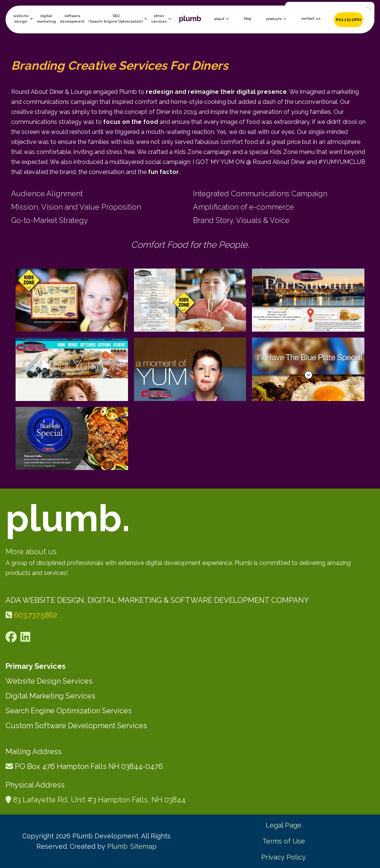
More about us (31, 552)
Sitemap (143, 846)
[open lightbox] (72, 300)
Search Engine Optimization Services (69, 711)
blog (248, 18)
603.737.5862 (349, 19)
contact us (311, 18)
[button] (23, 19)
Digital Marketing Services (50, 696)
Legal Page (284, 825)
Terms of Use (284, 841)
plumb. (68, 518)
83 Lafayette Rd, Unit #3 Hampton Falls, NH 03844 (99, 800)
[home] (190, 19)
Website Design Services (49, 681)
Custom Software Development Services (76, 726)
